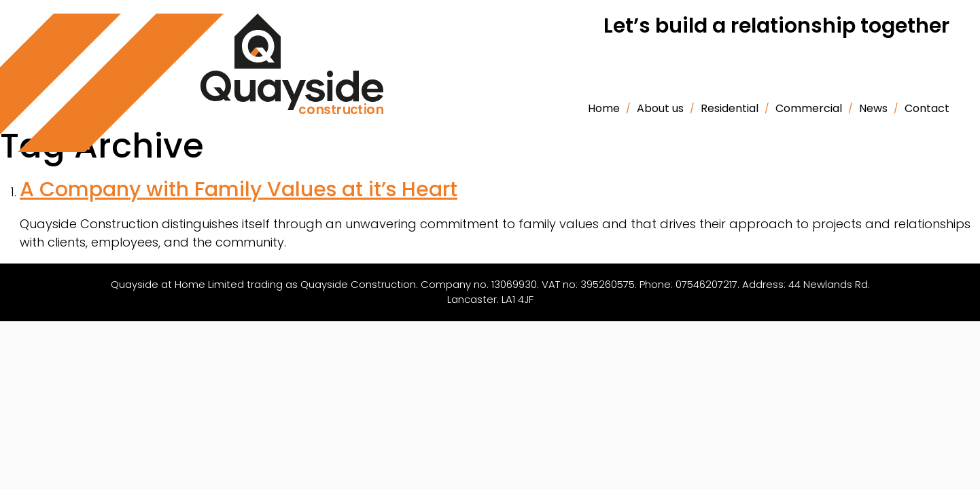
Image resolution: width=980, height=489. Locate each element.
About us (660, 108)
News (873, 108)
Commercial (809, 108)
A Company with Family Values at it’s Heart (239, 189)
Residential (730, 108)
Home (604, 108)
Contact (927, 108)
